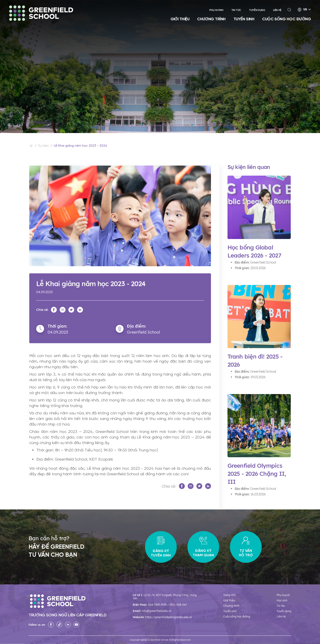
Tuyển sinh (244, 19)
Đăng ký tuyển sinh (161, 547)
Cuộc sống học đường (286, 19)
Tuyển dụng (257, 10)
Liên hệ (277, 10)
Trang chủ (229, 595)
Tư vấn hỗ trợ (246, 547)
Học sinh (282, 600)
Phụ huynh (216, 10)
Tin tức (236, 10)
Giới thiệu (180, 19)
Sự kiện (43, 146)
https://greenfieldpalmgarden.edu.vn (169, 617)
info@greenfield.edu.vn (157, 611)
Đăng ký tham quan (203, 547)
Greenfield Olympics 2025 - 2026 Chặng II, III (257, 474)
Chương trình (211, 19)
